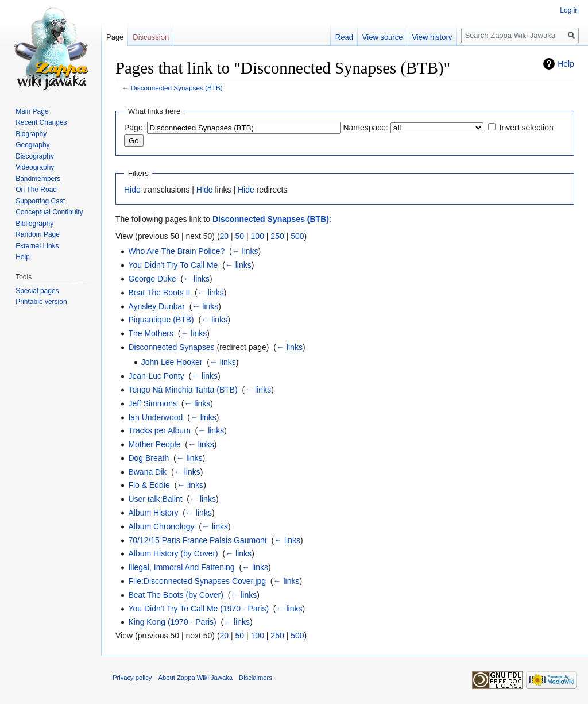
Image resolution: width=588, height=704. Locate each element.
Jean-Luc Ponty (156, 376)
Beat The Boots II (159, 293)
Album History (153, 513)
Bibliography (34, 224)
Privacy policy (132, 678)
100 (258, 236)
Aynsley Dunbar (156, 306)
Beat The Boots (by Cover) (175, 595)
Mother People (154, 444)
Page (115, 37)
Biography (31, 134)
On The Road (36, 190)
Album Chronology (161, 526)
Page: (135, 128)
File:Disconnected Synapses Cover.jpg (197, 581)
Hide (132, 190)
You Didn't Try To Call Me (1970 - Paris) (198, 609)
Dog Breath (148, 458)
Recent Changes (41, 122)
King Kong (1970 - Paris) (172, 622)
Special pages (37, 291)
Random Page (38, 234)
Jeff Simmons (152, 403)
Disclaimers (256, 678)
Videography (35, 167)
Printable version (41, 302)
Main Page (32, 111)
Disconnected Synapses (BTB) (177, 88)
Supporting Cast (40, 201)
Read (344, 37)
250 (277, 236)
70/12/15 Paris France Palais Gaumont (197, 540)
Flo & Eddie (149, 485)
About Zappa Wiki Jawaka (196, 678)
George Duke (152, 279)
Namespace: (365, 128)
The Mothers (151, 333)
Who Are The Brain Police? (176, 251)
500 (297, 236)
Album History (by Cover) (173, 553)
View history (432, 37)
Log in (569, 10)
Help (566, 64)
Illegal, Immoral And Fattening (181, 567)
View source (383, 37)
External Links (37, 246)
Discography (35, 156)
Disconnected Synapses (171, 347)
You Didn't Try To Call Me (173, 265)
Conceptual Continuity (49, 212)
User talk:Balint (155, 499)
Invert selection (527, 128)
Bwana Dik (147, 472)
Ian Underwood (155, 417)
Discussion (151, 37)
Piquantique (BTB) (161, 320)
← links (245, 251)
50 (240, 236)
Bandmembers (38, 179)
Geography (32, 145)
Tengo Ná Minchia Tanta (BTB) (183, 390)
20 (225, 236)
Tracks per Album (159, 430)
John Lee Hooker (172, 362)
